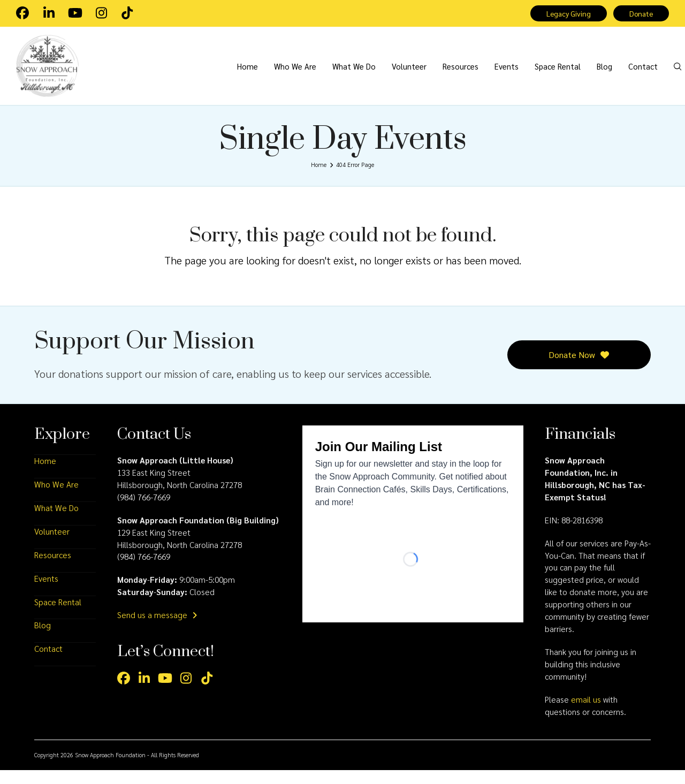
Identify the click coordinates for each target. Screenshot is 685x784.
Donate (640, 14)
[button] (665, 73)
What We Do (56, 521)
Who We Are (56, 498)
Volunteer (52, 545)
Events (46, 592)
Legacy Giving (564, 14)
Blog (43, 639)
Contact (48, 663)
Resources (53, 568)
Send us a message (157, 629)
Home (45, 474)
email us (586, 713)
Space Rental (58, 615)
